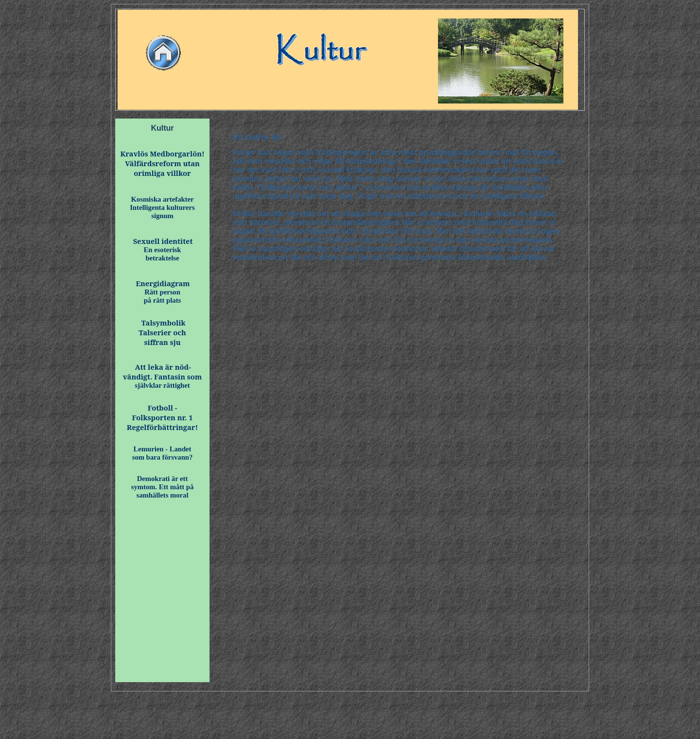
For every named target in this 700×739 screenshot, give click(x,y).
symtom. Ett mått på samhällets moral (163, 491)
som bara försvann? (163, 457)
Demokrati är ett (163, 479)
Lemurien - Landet (163, 449)
